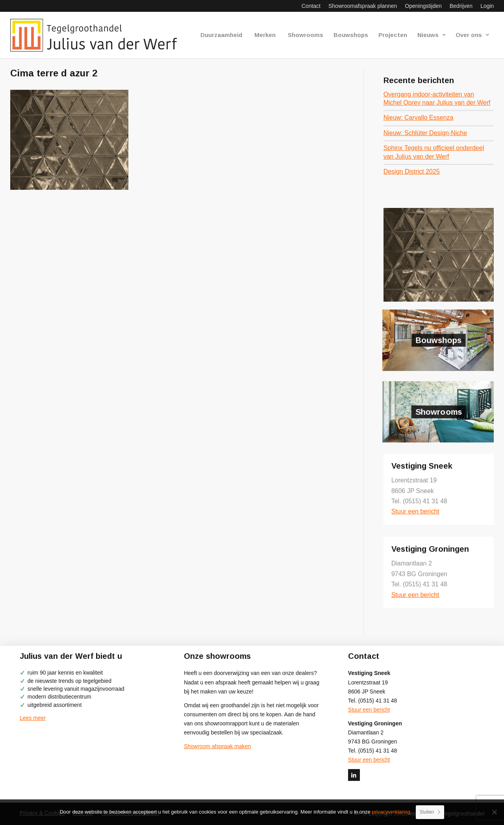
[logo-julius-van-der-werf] (97, 35)
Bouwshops (439, 340)
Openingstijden (423, 6)
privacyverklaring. (392, 812)
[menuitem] (311, 6)
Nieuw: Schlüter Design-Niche (425, 133)
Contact (311, 6)
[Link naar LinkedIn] (354, 775)
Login (487, 6)
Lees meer (33, 718)
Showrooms (438, 412)
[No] (494, 812)
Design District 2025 (412, 171)
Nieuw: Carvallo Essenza (419, 118)
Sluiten (427, 812)
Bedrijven (461, 6)
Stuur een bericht (415, 511)
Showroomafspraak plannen (363, 6)
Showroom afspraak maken (217, 746)
